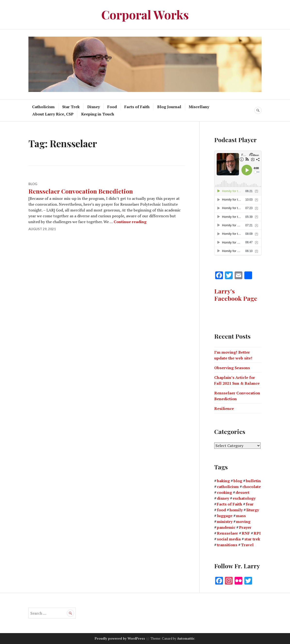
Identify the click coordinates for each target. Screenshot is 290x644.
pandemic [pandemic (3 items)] (226, 527)
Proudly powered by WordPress (120, 638)
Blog (33, 184)
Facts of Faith (137, 107)
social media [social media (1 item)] (229, 539)
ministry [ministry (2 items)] (225, 522)
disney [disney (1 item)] (223, 498)
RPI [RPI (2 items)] (257, 533)
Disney (94, 107)
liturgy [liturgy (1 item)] (253, 510)
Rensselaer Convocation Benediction (81, 191)
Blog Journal (169, 107)
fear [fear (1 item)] (250, 504)
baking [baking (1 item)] (223, 481)
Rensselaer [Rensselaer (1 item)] (227, 533)
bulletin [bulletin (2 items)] (253, 481)
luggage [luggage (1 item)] (225, 516)
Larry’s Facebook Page (236, 295)
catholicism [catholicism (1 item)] (228, 487)
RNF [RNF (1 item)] (246, 533)
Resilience (224, 408)
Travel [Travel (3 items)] (247, 545)
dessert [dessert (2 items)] (243, 492)
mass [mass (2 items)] (241, 516)
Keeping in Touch (98, 114)
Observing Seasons (232, 368)
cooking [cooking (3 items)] (224, 492)
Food (112, 107)
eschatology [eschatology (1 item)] (244, 498)
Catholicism (43, 107)
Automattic (186, 638)
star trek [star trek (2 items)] (252, 539)
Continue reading (130, 222)
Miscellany (199, 107)
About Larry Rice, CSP (53, 114)
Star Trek (71, 107)
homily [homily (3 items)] (236, 510)
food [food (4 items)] (221, 510)
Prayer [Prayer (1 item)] (245, 527)
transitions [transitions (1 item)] (227, 545)
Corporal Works (145, 14)
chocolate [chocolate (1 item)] (252, 487)
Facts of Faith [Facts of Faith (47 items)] (230, 504)
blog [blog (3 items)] (238, 481)
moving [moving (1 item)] (243, 522)
